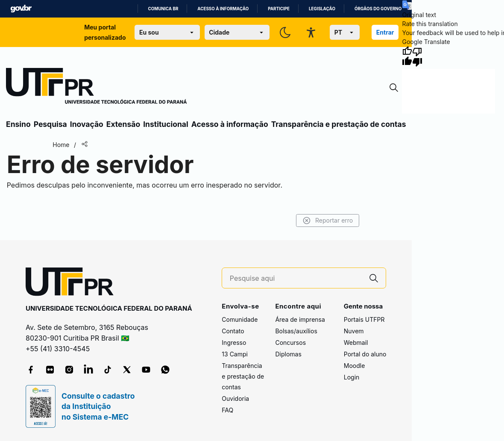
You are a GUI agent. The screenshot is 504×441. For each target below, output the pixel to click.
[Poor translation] (417, 56)
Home (61, 145)
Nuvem (354, 331)
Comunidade (240, 319)
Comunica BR (163, 9)
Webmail (356, 343)
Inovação (87, 124)
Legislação (322, 9)
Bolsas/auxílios (296, 331)
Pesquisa (50, 124)
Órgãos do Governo (378, 9)
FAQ (227, 410)
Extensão (123, 124)
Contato (233, 331)
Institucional (166, 124)
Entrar (385, 32)
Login (352, 377)
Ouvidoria (235, 398)
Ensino (18, 124)
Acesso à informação (223, 9)
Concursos (290, 343)
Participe (279, 9)
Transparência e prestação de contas (339, 124)
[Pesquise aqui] (296, 278)
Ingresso (234, 343)
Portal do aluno (365, 354)
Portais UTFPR (364, 319)
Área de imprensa (300, 319)
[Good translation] (407, 56)
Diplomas (288, 354)
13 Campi (235, 354)
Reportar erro (328, 220)
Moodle (355, 366)
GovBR (21, 9)
